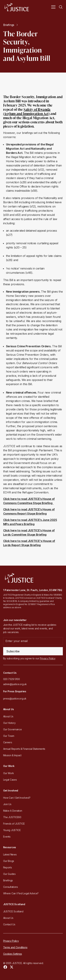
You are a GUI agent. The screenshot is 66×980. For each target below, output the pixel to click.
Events (7, 837)
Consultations (11, 887)
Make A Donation (13, 811)
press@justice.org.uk (15, 699)
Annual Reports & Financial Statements (24, 749)
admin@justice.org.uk (15, 684)
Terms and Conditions (15, 947)
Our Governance (12, 729)
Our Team (9, 736)
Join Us (7, 804)
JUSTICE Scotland (13, 911)
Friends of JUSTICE (14, 824)
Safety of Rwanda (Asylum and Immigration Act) (27, 111)
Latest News (10, 854)
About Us (8, 716)
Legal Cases (10, 780)
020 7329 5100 (12, 679)
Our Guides (9, 874)
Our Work (8, 773)
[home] (16, 7)
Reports (8, 867)
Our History (9, 723)
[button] (53, 7)
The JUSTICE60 (12, 817)
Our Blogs (9, 861)
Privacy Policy (11, 941)
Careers (8, 742)
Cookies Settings (13, 954)
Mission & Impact (12, 755)
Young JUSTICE (12, 830)
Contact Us (9, 924)
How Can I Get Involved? (17, 798)
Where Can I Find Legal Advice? (21, 893)
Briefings (8, 880)
